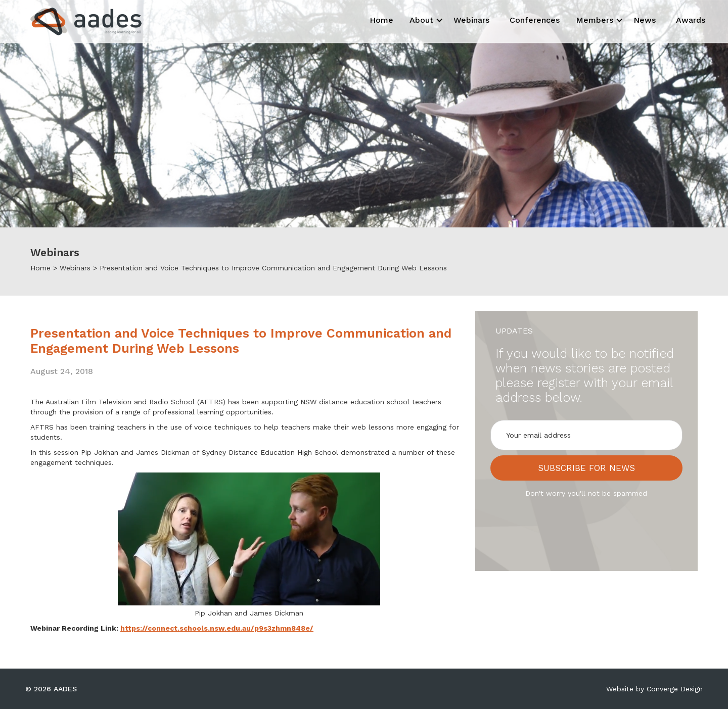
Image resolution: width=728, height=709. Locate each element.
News (645, 20)
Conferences (535, 20)
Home (381, 20)
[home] (77, 21)
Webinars (471, 20)
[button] (423, 20)
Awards (691, 20)
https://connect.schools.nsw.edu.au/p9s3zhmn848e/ (217, 628)
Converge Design (675, 689)
